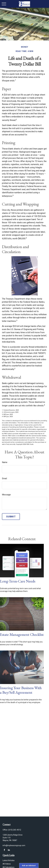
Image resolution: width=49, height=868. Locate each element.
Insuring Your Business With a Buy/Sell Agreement (21, 690)
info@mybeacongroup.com (14, 845)
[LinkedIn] (9, 850)
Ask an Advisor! (29, 866)
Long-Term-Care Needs (18, 581)
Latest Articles (9, 860)
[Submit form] (11, 517)
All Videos (7, 864)
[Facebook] (4, 850)
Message (6, 495)
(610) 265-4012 (15, 830)
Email (4, 478)
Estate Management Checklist (22, 634)
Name (5, 462)
